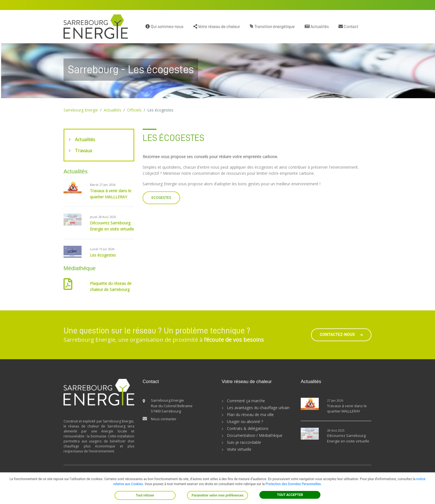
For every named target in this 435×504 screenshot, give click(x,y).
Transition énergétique (272, 26)
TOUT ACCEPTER (290, 495)
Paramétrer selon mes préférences (218, 495)
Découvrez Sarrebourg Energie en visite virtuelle (348, 438)
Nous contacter (164, 419)
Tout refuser (145, 495)
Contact (348, 26)
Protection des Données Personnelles (293, 484)
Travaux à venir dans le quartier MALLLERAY (347, 409)
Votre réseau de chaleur (217, 26)
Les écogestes (103, 255)
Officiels (134, 110)
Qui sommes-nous (164, 26)
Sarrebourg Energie (81, 110)
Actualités (317, 26)
